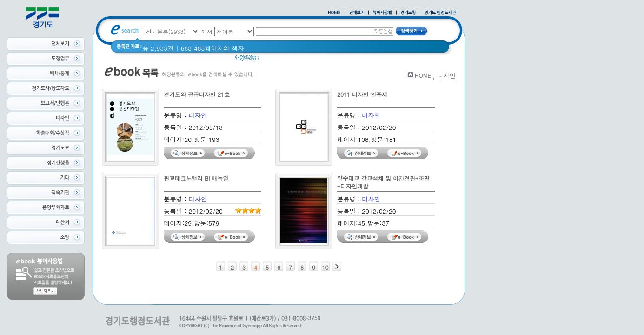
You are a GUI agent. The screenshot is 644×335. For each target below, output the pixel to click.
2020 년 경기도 (287, 60)
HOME (423, 75)
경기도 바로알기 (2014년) (372, 60)
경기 (322, 60)
